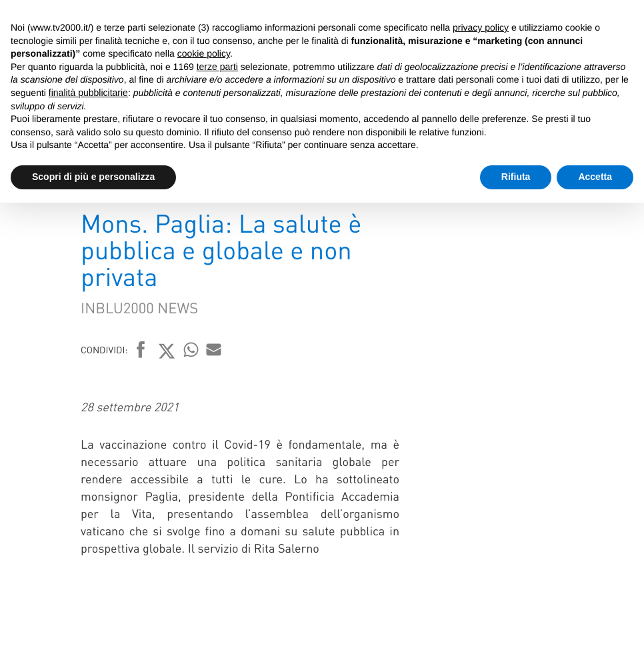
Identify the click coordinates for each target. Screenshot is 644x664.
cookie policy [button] (204, 53)
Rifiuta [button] (516, 177)
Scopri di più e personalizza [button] (93, 177)
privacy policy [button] (481, 27)
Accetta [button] (595, 177)
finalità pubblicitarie (88, 93)
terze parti (217, 67)
